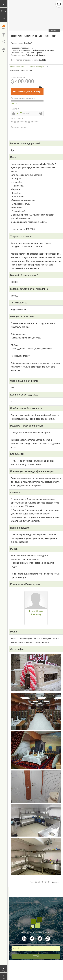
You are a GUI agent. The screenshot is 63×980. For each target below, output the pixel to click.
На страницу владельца (28, 91)
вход (36, 956)
